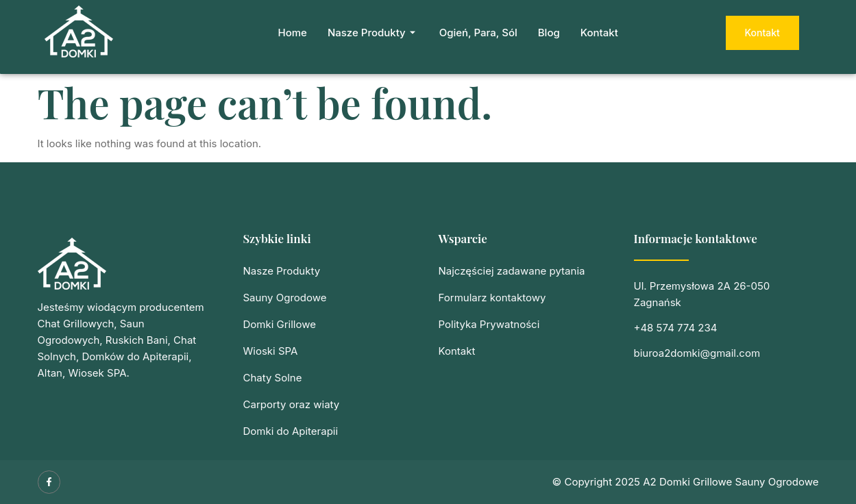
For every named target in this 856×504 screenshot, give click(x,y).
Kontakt (599, 33)
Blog (549, 33)
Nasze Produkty (373, 33)
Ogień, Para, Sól (478, 33)
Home (293, 33)
